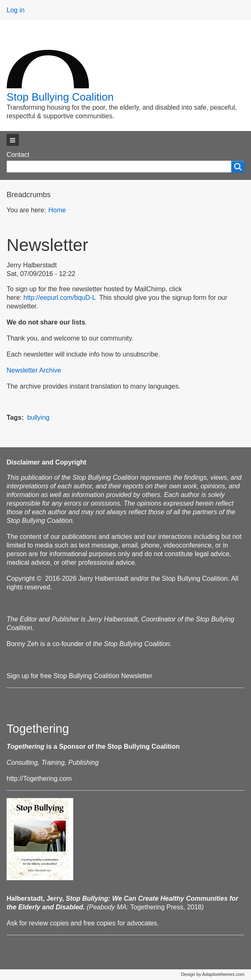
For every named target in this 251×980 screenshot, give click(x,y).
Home (57, 210)
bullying (38, 418)
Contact (18, 155)
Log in (16, 10)
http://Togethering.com (39, 779)
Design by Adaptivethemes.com (213, 974)
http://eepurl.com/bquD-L (60, 298)
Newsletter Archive (34, 370)
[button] (13, 140)
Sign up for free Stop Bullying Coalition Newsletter (79, 676)
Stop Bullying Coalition (60, 97)
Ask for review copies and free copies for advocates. (83, 923)
